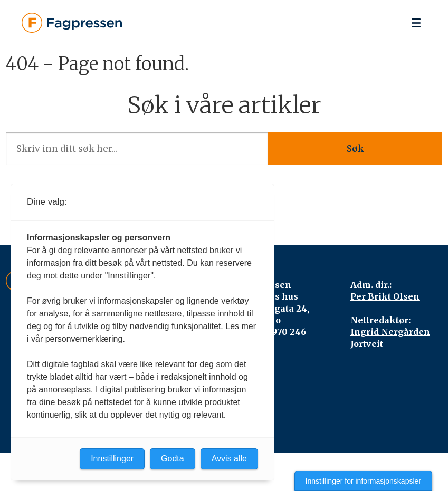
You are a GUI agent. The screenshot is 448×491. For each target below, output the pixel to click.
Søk (355, 149)
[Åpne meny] (416, 23)
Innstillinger (112, 459)
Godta (173, 459)
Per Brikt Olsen (385, 296)
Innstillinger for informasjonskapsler (363, 481)
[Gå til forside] (72, 23)
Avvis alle (229, 459)
